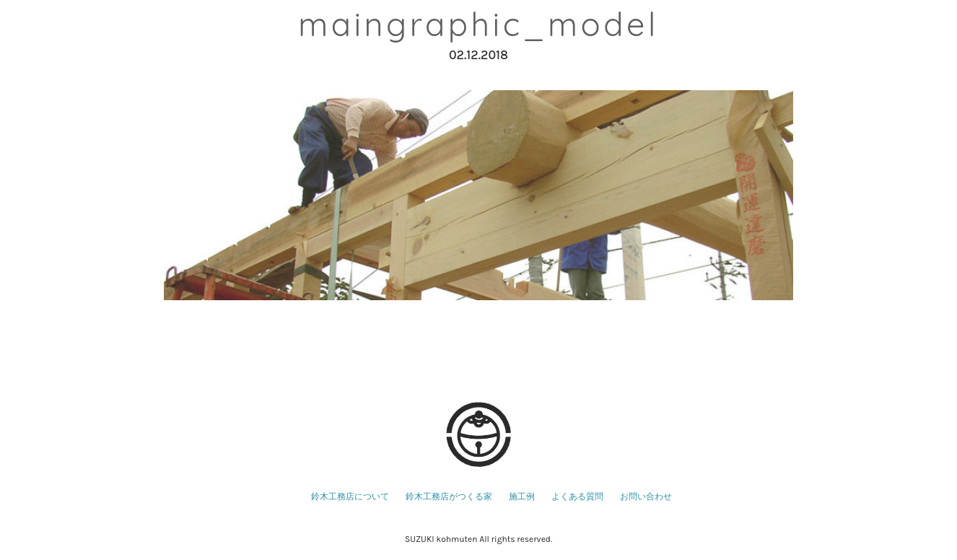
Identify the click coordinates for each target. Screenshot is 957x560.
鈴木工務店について (350, 496)
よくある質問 (577, 496)
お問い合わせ (646, 496)
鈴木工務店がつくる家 (449, 496)
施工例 (522, 496)
